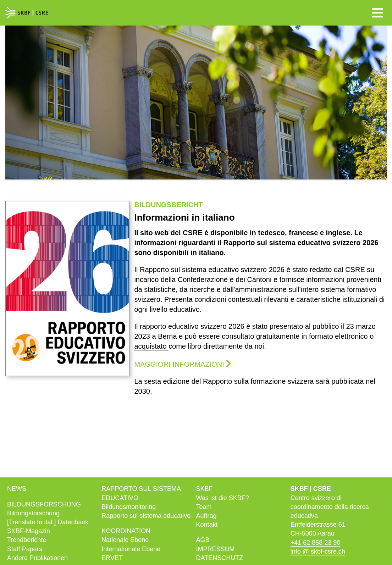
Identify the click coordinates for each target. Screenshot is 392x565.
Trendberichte (27, 540)
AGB (203, 540)
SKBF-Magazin (29, 531)
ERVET (112, 558)
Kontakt (207, 525)
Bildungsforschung (33, 513)
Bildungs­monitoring (129, 507)
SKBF (205, 489)
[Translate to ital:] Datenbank (48, 522)
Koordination (126, 531)
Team (204, 507)
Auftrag (206, 516)
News (17, 489)
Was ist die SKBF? (223, 498)
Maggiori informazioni (179, 364)
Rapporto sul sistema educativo (146, 516)
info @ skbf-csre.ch (318, 552)
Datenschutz (220, 558)
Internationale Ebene (131, 549)
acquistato (151, 346)
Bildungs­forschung (44, 504)
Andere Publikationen (37, 558)
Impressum (216, 549)
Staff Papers (25, 549)
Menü (377, 13)
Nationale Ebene (125, 540)
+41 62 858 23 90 (316, 543)
